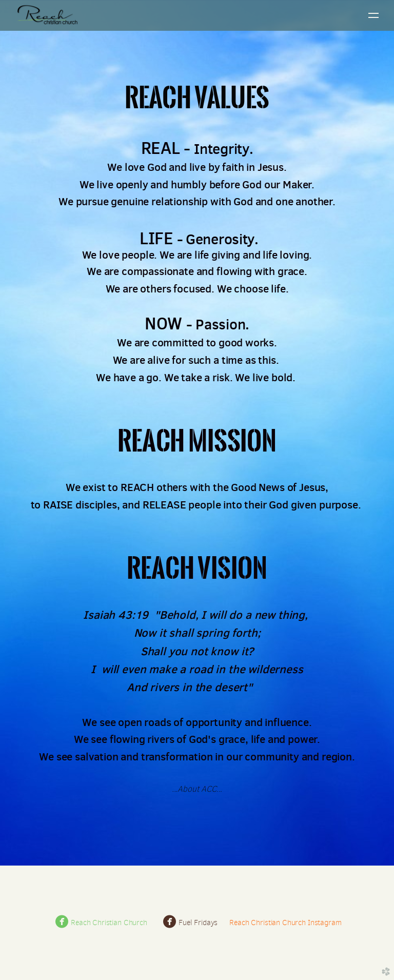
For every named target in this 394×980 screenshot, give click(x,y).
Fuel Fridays (191, 923)
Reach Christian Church (101, 923)
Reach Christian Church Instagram (285, 923)
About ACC (197, 789)
